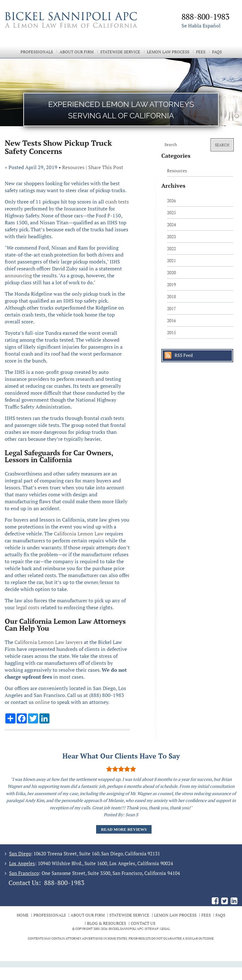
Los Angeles (22, 863)
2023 (171, 236)
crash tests (117, 202)
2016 (171, 320)
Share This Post (106, 167)
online (42, 702)
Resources (73, 167)
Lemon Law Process (168, 52)
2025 (171, 213)
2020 (171, 272)
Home (23, 915)
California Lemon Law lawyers (49, 642)
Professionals (37, 52)
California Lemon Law (79, 534)
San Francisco (24, 873)
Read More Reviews (124, 829)
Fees (201, 52)
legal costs (28, 607)
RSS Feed (184, 355)
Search (222, 145)
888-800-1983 (64, 883)
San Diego (20, 853)
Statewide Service (120, 52)
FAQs (217, 52)
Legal (165, 929)
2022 (171, 248)
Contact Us (143, 923)
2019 (171, 284)
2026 (171, 201)
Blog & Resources (107, 923)
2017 (171, 308)
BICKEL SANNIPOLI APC (126, 929)
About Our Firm (77, 52)
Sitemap (152, 929)
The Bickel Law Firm (77, 28)
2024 (171, 224)
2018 (171, 296)
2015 (171, 332)
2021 (171, 260)
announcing (18, 275)
